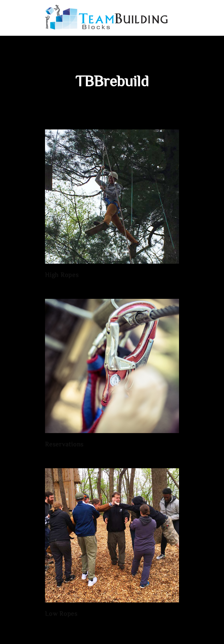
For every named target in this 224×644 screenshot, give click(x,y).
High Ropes (62, 276)
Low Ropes (61, 614)
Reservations (64, 445)
